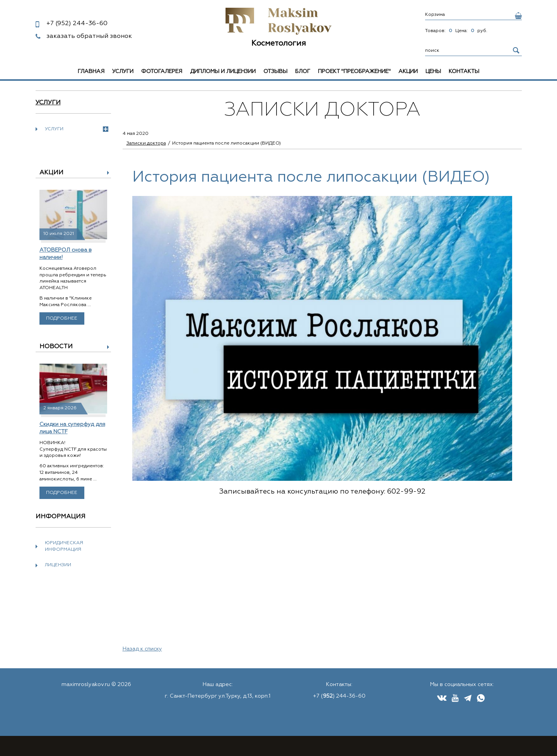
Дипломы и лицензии (223, 72)
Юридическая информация (64, 546)
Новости (56, 347)
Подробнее (62, 318)
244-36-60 (77, 24)
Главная (91, 72)
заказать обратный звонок (89, 36)
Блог (303, 72)
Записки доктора (146, 143)
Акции (408, 72)
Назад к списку (142, 649)
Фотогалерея (162, 72)
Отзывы (275, 72)
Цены (433, 72)
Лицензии (58, 565)
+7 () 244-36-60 (339, 696)
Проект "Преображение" (354, 72)
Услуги (123, 72)
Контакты (464, 72)
